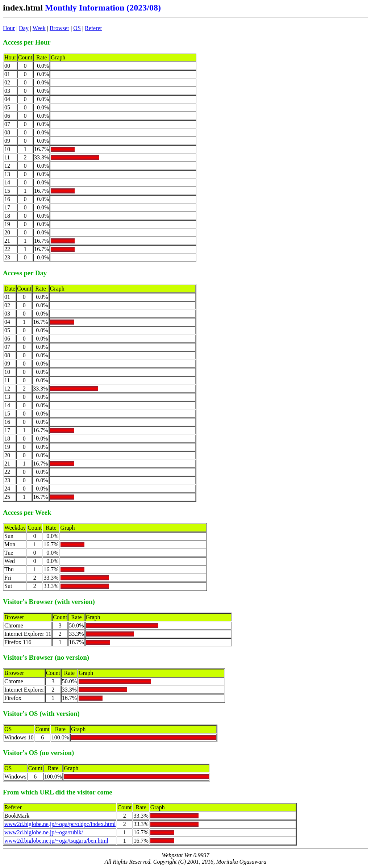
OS (77, 28)
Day (24, 28)
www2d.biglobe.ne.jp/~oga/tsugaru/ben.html (56, 841)
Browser (59, 28)
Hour (9, 28)
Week (39, 28)
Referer (93, 28)
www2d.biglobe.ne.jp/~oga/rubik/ (44, 832)
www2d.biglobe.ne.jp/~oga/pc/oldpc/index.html (60, 824)
